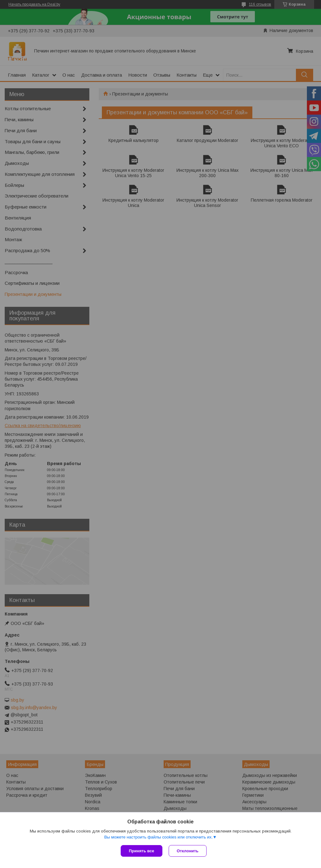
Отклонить (188, 851)
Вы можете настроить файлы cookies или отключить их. (158, 837)
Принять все (142, 851)
